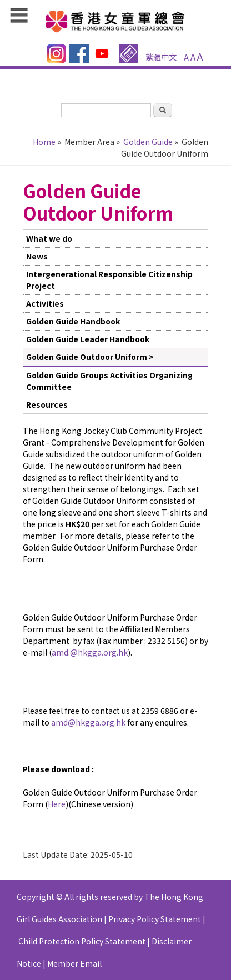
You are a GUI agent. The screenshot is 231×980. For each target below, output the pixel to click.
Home (44, 142)
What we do (49, 238)
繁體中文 (161, 57)
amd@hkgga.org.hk (88, 722)
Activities (45, 303)
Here (57, 804)
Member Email (74, 963)
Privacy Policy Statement (155, 919)
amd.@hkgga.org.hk (90, 652)
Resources (47, 404)
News (37, 256)
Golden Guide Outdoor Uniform (87, 357)
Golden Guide (148, 142)
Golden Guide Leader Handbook (88, 339)
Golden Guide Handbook (73, 321)
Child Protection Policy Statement (82, 941)
